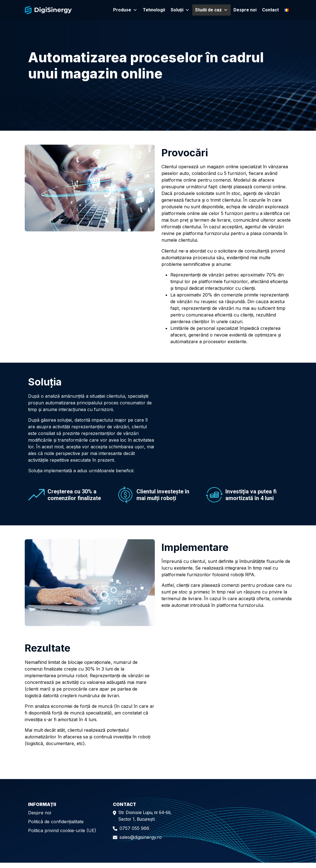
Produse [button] (125, 10)
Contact (270, 10)
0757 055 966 (134, 828)
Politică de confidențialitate (56, 822)
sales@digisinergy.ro (141, 837)
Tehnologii (154, 10)
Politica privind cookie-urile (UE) (62, 830)
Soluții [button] (180, 10)
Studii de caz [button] (212, 10)
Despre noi (245, 10)
